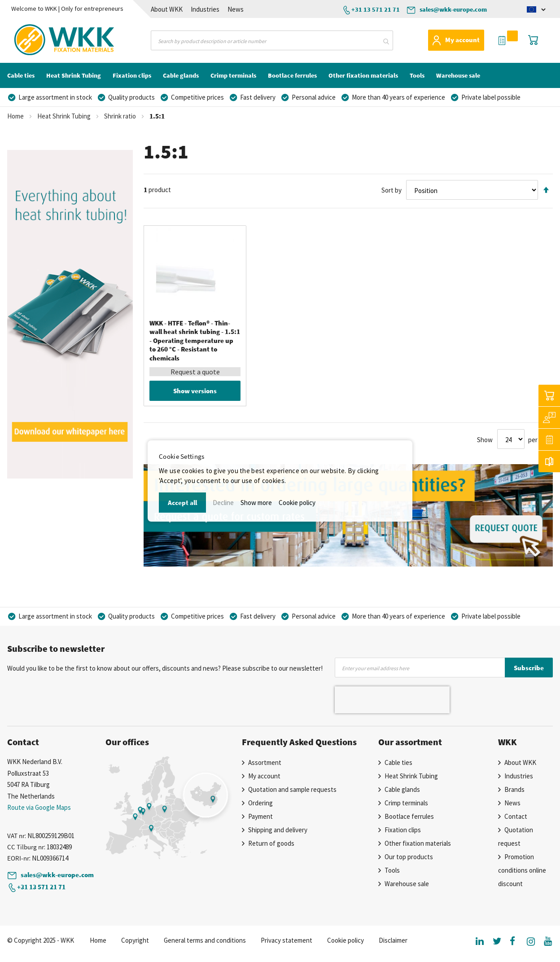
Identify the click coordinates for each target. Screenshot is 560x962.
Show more (256, 503)
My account (462, 40)
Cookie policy (297, 503)
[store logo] (46, 40)
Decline (223, 503)
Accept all (182, 503)
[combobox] (272, 40)
